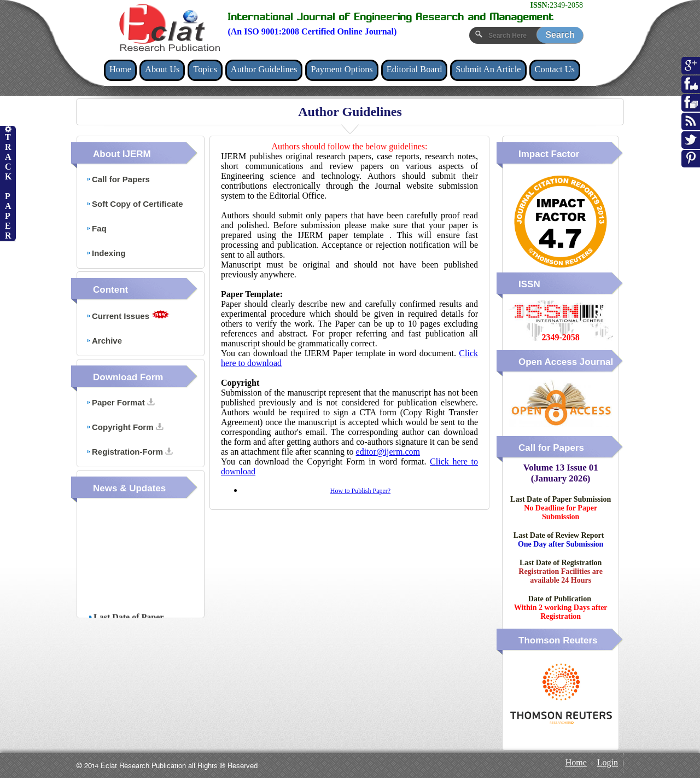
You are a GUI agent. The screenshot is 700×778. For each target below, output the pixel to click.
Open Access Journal (566, 362)
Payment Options (342, 69)
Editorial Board (415, 69)
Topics (205, 69)
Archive (104, 341)
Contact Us (555, 69)
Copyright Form (125, 427)
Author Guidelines (264, 69)
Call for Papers (118, 179)
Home (120, 69)
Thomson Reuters (558, 640)
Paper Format (121, 402)
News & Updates (129, 488)
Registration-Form (130, 452)
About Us (162, 69)
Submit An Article (488, 69)
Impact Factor (549, 154)
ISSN (529, 284)
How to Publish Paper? (360, 491)
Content (110, 290)
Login (608, 762)
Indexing (106, 253)
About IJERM (122, 154)
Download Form (128, 377)
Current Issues (128, 315)
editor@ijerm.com (388, 452)
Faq (97, 228)
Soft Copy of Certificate (135, 204)
